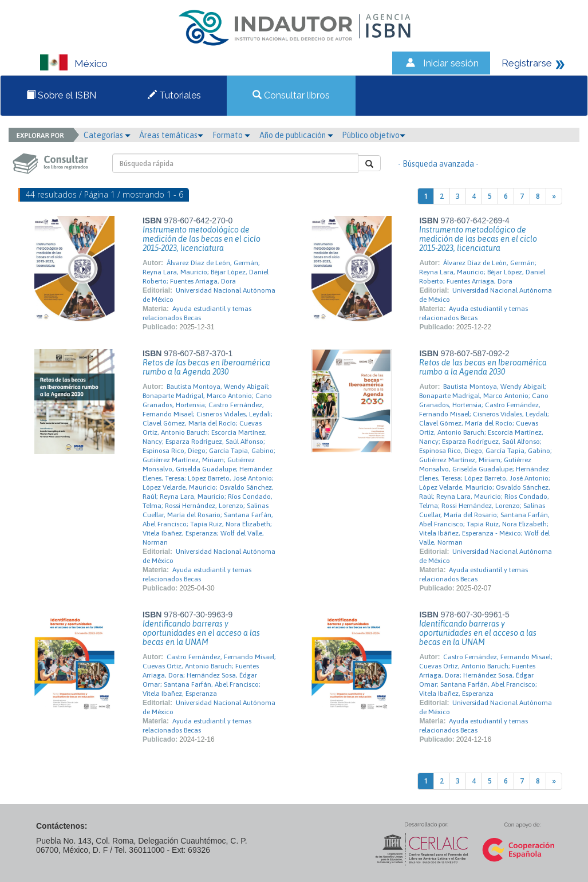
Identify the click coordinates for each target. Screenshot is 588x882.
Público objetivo (374, 135)
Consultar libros (291, 95)
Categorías (107, 135)
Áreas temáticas (171, 135)
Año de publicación (296, 135)
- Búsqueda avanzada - (438, 164)
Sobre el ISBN (61, 95)
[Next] (554, 196)
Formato (231, 135)
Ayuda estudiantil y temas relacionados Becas (197, 313)
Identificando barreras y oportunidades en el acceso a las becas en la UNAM (201, 633)
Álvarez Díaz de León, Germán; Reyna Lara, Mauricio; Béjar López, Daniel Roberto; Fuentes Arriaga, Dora (206, 272)
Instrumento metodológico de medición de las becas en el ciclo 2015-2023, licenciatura (202, 239)
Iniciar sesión (451, 63)
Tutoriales (174, 95)
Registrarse (527, 63)
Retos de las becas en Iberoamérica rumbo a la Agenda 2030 (206, 367)
